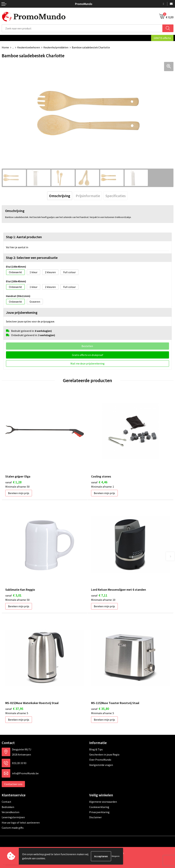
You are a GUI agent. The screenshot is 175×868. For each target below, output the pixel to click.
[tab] (60, 196)
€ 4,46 (99, 482)
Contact (6, 802)
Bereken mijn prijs (19, 493)
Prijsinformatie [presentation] (88, 196)
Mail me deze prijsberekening (87, 363)
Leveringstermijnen (13, 817)
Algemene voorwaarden (103, 802)
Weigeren (116, 856)
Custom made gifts (13, 828)
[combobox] (82, 28)
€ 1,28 (13, 482)
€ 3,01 (13, 595)
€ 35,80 (100, 709)
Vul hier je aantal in (17, 247)
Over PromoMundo (100, 760)
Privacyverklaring (99, 812)
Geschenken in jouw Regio (104, 754)
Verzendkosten (11, 812)
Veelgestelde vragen (101, 765)
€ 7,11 (99, 595)
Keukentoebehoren (29, 47)
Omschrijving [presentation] (60, 196)
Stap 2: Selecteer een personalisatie (32, 258)
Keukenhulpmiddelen (56, 47)
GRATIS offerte (162, 38)
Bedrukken (8, 807)
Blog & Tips (96, 749)
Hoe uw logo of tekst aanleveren (21, 823)
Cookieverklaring (99, 807)
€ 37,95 (14, 709)
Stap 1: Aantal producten (24, 237)
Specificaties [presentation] (116, 196)
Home (5, 47)
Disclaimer (95, 817)
